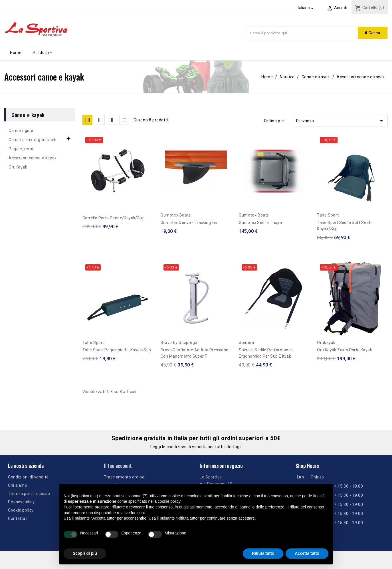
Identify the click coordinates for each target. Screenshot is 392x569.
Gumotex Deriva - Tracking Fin (189, 223)
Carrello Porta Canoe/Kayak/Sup (114, 218)
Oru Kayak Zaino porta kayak (344, 350)
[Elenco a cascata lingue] (306, 8)
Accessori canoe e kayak (33, 158)
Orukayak (326, 342)
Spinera (246, 342)
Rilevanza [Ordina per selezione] (340, 121)
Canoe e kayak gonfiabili (32, 140)
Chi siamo (18, 485)
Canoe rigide (21, 131)
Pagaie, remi (21, 149)
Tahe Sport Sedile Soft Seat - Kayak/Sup (345, 226)
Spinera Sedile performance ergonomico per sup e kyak (266, 353)
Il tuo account (118, 466)
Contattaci (18, 518)
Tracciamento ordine (124, 477)
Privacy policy (21, 502)
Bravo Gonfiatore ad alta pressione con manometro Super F (195, 353)
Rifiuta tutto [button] (263, 553)
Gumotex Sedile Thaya (260, 223)
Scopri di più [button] (85, 553)
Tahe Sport (328, 215)
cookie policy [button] (169, 501)
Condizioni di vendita (28, 477)
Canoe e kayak (28, 115)
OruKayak (18, 167)
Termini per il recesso (29, 494)
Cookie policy (21, 510)
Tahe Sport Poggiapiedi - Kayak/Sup (117, 350)
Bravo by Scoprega (179, 342)
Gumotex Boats (176, 215)
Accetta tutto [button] (307, 553)
